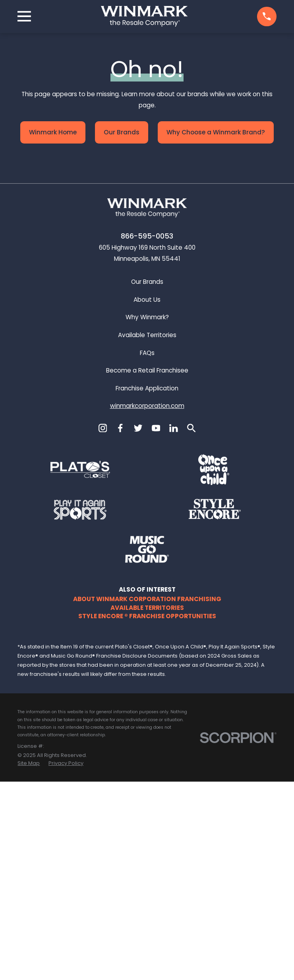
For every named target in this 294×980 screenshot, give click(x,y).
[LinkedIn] (174, 627)
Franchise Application (147, 587)
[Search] (191, 627)
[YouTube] (156, 627)
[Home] (144, 16)
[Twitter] (138, 627)
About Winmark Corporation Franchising (147, 797)
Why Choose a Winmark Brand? (216, 132)
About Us (147, 498)
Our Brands (122, 132)
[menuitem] (29, 962)
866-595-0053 (147, 435)
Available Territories (147, 533)
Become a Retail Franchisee (147, 569)
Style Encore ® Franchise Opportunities (147, 815)
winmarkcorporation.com (147, 604)
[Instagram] (103, 627)
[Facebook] (120, 627)
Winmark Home (53, 132)
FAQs (147, 551)
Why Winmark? (147, 516)
